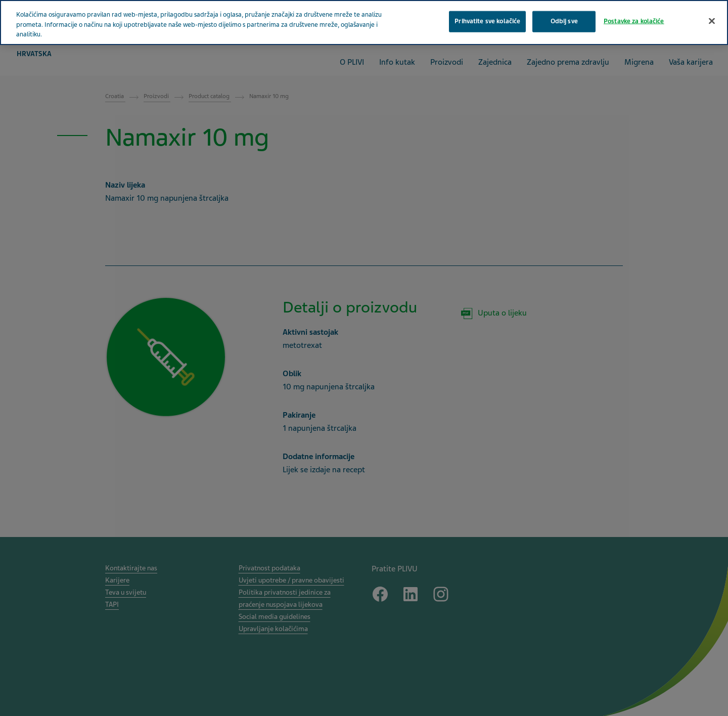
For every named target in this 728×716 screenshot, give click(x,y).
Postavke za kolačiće (634, 21)
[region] (364, 23)
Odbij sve (564, 21)
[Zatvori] (712, 21)
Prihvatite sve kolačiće (487, 21)
